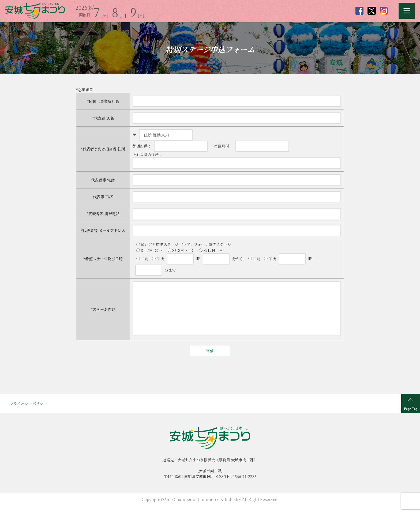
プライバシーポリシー (28, 414)
